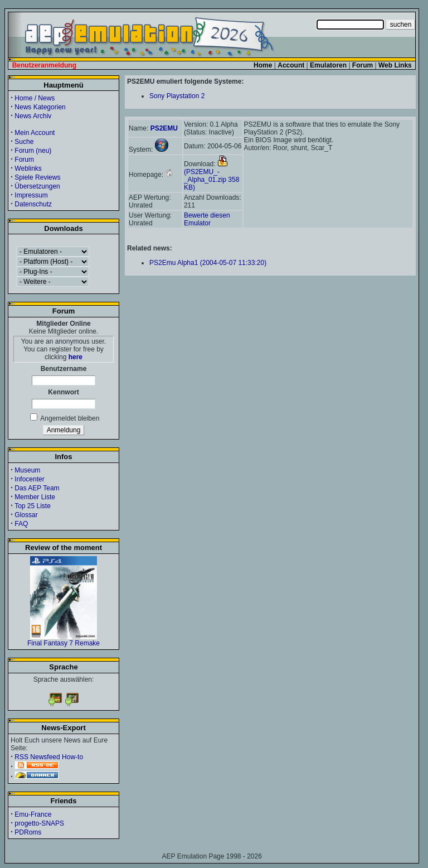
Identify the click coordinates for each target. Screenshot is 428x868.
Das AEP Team (37, 488)
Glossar (26, 515)
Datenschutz (33, 204)
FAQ (21, 524)
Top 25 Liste (33, 506)
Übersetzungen (37, 186)
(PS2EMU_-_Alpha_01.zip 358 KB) (211, 176)
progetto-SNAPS (39, 823)
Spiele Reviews (37, 177)
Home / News (35, 98)
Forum (24, 160)
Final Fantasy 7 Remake (64, 640)
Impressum (31, 195)
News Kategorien (40, 107)
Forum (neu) (33, 151)
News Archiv (33, 116)
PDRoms (28, 832)
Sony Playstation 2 (177, 96)
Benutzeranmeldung (44, 65)
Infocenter (29, 479)
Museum (27, 470)
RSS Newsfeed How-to (49, 757)
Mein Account (35, 133)
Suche (24, 142)
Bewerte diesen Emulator (207, 219)
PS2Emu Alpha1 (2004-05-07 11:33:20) (208, 263)
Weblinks (28, 168)
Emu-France (33, 814)
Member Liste (35, 497)
